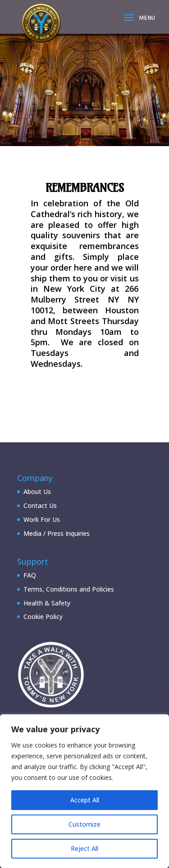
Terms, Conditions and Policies (69, 589)
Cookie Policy (43, 617)
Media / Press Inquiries (57, 533)
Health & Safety (47, 603)
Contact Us (40, 505)
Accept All (85, 800)
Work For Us (42, 519)
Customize (84, 824)
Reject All (84, 848)
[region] (84, 791)
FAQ (30, 575)
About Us (37, 492)
